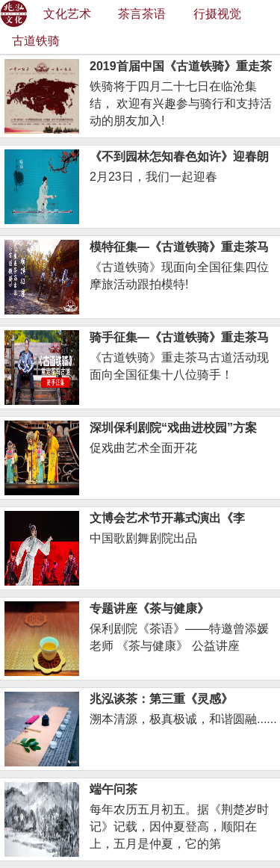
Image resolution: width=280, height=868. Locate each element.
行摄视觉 (217, 14)
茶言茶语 (142, 14)
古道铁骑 (36, 41)
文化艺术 (67, 14)
